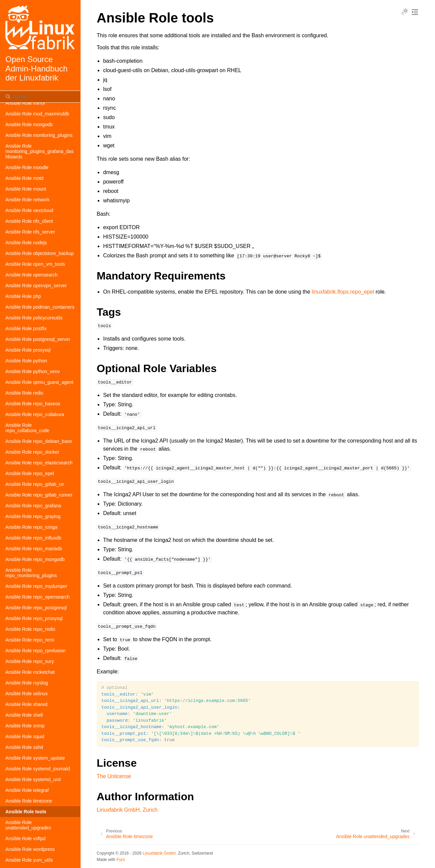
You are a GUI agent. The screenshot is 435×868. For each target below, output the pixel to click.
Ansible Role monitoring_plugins (39, 135)
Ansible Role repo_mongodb (35, 559)
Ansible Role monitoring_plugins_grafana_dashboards (39, 151)
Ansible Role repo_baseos (33, 404)
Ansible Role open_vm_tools (35, 264)
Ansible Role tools (26, 812)
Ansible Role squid (25, 736)
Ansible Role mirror (25, 103)
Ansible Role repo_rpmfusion (36, 651)
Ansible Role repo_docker (32, 452)
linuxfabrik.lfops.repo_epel (343, 292)
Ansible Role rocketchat (30, 672)
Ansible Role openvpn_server (36, 286)
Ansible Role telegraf (27, 790)
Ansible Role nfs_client (29, 221)
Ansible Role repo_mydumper (36, 586)
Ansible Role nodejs (26, 243)
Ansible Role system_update (35, 758)
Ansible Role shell (24, 715)
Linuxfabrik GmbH (159, 853)
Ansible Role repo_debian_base (39, 441)
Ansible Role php (23, 296)
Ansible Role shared (26, 704)
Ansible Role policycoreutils (34, 318)
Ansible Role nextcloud (29, 210)
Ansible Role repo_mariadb (34, 549)
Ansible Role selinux (27, 694)
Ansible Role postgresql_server (38, 339)
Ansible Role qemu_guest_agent (39, 382)
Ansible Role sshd (24, 747)
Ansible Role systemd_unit (33, 779)
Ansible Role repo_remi (30, 640)
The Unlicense (114, 776)
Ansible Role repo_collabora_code (27, 428)
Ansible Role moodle (27, 167)
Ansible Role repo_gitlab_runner (39, 495)
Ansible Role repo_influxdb (33, 538)
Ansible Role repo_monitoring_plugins (31, 573)
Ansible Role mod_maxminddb (37, 114)
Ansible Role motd (25, 178)
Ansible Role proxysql (28, 350)
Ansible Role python (26, 361)
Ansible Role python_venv (33, 371)
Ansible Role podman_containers (40, 307)
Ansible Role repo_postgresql (36, 608)
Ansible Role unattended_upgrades (28, 825)
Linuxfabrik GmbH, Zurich (127, 810)
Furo (121, 860)
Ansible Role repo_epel (30, 473)
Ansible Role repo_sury (30, 661)
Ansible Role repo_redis (30, 629)
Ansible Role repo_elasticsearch (39, 463)
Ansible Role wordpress (30, 849)
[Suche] (40, 97)
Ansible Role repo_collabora (35, 414)
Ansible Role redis (24, 393)
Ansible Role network (28, 200)
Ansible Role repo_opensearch (37, 597)
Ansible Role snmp (25, 726)
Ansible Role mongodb (29, 124)
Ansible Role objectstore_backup (40, 253)
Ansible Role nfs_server (30, 232)
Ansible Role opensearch (32, 275)
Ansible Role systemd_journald (38, 769)
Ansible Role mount (26, 189)
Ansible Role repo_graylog (33, 516)
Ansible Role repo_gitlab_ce (35, 484)
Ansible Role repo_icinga (31, 527)
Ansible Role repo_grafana (33, 506)
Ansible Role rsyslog (27, 683)
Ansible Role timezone (29, 801)
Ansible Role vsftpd (26, 838)
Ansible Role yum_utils (29, 860)
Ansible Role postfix (26, 328)
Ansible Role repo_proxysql (34, 618)
